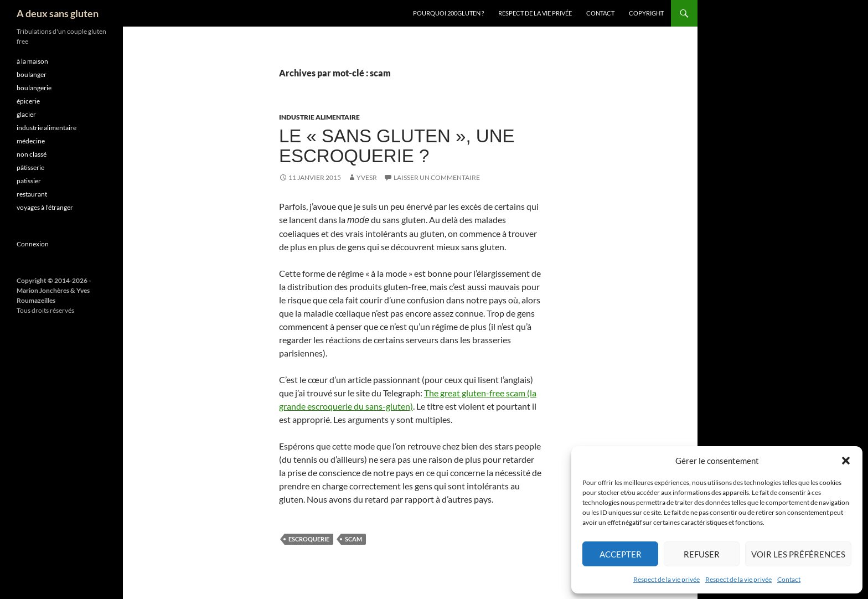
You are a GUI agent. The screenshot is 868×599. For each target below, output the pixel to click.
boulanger (32, 74)
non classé (32, 154)
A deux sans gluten (58, 13)
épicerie (28, 101)
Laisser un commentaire (437, 177)
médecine (31, 141)
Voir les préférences (798, 554)
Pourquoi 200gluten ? (448, 13)
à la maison (32, 61)
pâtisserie (30, 167)
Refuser (702, 554)
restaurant (32, 194)
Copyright (646, 13)
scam (353, 539)
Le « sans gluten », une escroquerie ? (397, 146)
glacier (26, 114)
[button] (846, 461)
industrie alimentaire (319, 117)
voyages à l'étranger (45, 207)
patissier (29, 181)
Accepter (621, 554)
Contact (789, 579)
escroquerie (309, 539)
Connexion (33, 244)
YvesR (367, 177)
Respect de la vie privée (666, 579)
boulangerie (34, 88)
